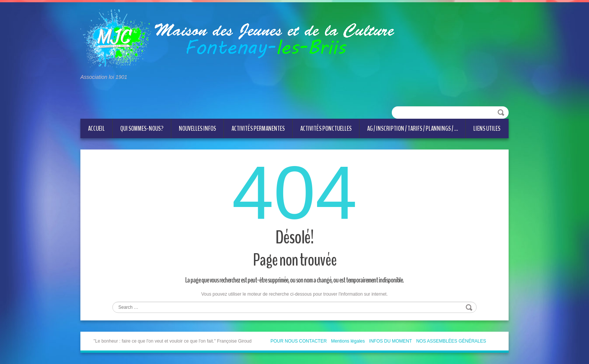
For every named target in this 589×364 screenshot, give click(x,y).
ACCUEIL (96, 128)
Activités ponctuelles (326, 128)
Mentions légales (348, 341)
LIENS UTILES (487, 128)
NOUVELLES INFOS (197, 128)
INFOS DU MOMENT (391, 341)
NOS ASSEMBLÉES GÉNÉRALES (451, 341)
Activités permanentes (258, 128)
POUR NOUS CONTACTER (299, 341)
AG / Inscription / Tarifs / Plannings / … (412, 128)
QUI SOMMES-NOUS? (142, 128)
